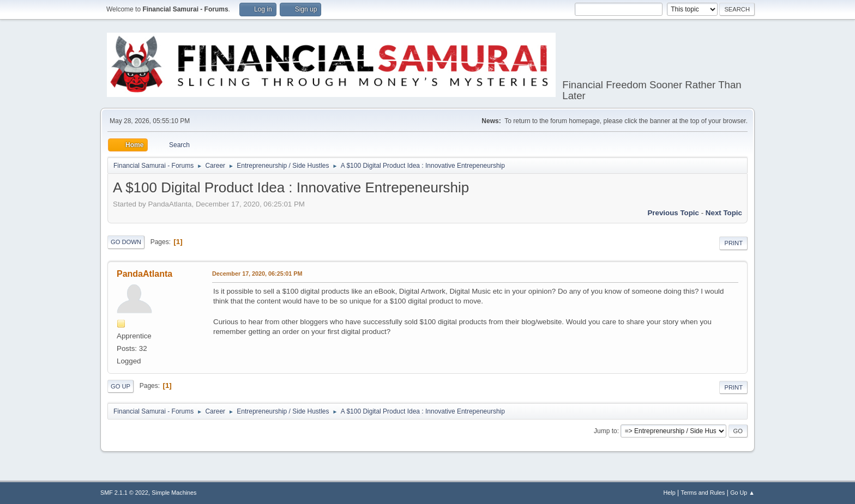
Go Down (126, 242)
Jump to (606, 431)
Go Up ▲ (742, 493)
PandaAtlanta (144, 274)
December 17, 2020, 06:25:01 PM (257, 274)
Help (670, 493)
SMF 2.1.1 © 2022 (124, 493)
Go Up (121, 386)
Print (733, 243)
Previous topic (673, 213)
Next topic (724, 213)
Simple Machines (174, 493)
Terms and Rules (703, 493)
